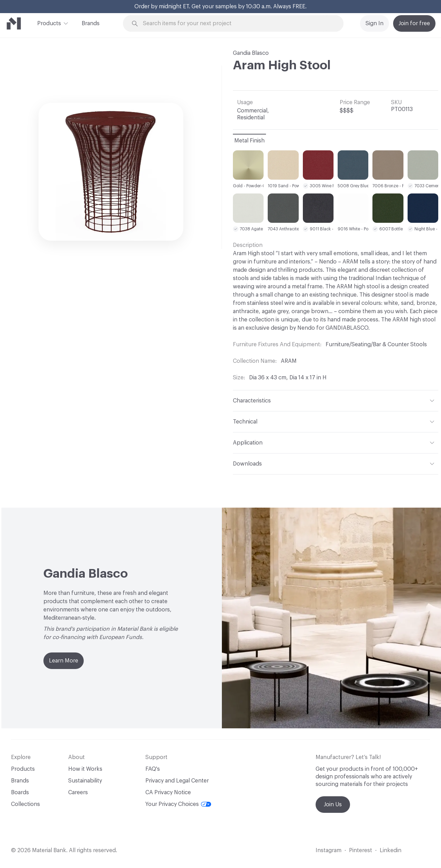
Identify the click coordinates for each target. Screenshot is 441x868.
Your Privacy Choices (178, 804)
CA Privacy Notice (168, 792)
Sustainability (85, 781)
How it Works (85, 769)
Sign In (375, 23)
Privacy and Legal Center (177, 781)
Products (49, 23)
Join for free (414, 23)
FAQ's (153, 769)
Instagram (329, 850)
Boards (20, 792)
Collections (25, 804)
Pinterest (361, 850)
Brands (91, 23)
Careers (78, 792)
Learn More (64, 661)
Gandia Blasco (251, 53)
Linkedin (391, 850)
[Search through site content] (237, 24)
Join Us (333, 805)
